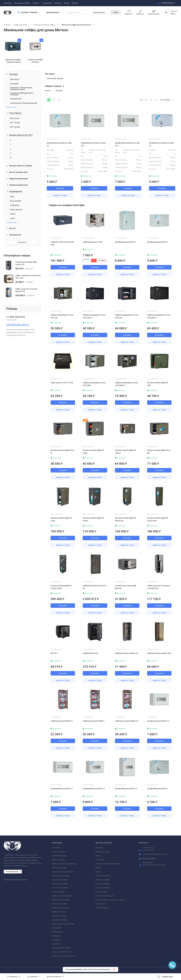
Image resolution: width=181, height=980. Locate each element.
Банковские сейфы (59, 920)
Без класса (13, 118)
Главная (7, 25)
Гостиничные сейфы (60, 888)
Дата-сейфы (57, 928)
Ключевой (12, 84)
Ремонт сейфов (101, 892)
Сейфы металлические (61, 908)
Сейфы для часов (59, 912)
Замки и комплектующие (62, 952)
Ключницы (56, 944)
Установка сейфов (103, 888)
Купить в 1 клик (60, 195)
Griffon (11, 214)
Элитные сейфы (58, 892)
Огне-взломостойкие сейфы (63, 872)
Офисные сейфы (58, 860)
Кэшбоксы (56, 940)
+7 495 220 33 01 (167, 3)
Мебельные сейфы (59, 868)
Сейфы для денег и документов (64, 864)
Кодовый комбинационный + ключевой (20, 94)
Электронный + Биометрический (22, 103)
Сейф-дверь (57, 936)
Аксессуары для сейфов (61, 948)
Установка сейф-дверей (105, 896)
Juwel (11, 218)
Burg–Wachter (14, 201)
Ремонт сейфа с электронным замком (110, 900)
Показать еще (12, 107)
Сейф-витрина (57, 932)
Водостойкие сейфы (60, 884)
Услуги (98, 856)
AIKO (10, 197)
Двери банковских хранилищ (63, 924)
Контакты (99, 848)
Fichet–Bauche (14, 210)
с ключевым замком (55, 78)
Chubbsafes (13, 205)
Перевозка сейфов (103, 880)
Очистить (22, 242)
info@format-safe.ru (18, 325)
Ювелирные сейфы (59, 916)
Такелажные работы (103, 876)
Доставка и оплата (103, 852)
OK (114, 969)
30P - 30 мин (13, 123)
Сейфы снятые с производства (64, 956)
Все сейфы (56, 848)
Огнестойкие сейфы (60, 880)
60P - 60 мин (13, 127)
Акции (98, 868)
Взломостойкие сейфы (61, 876)
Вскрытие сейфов (102, 884)
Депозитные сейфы (60, 904)
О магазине (100, 860)
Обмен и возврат (102, 908)
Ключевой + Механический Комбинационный (19, 89)
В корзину (60, 188)
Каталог (99, 872)
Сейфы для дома (20, 25)
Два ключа (13, 79)
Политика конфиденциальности (108, 864)
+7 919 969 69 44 (148, 850)
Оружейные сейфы (59, 856)
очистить (59, 90)
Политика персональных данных (15, 879)
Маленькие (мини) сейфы (44, 25)
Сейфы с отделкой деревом (63, 896)
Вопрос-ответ (101, 904)
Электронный (14, 99)
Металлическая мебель (61, 900)
